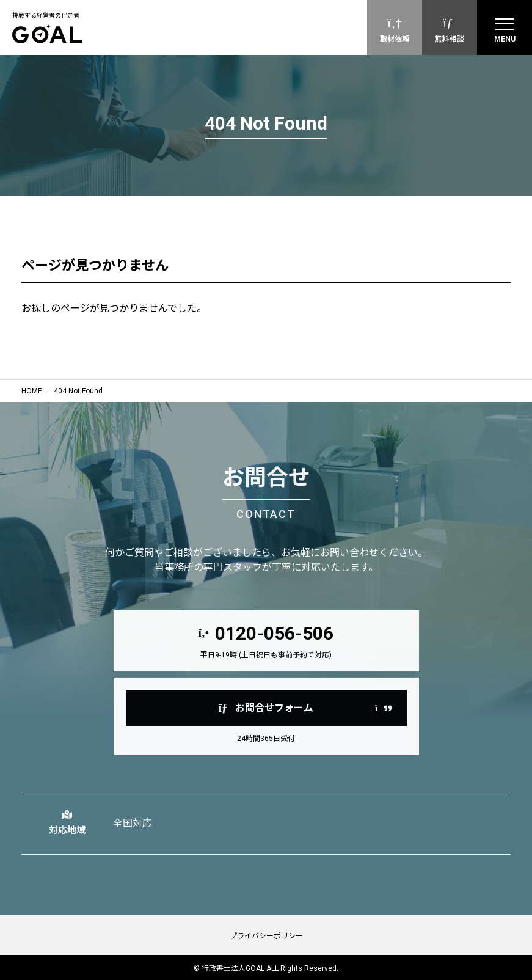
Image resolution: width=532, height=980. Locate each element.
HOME (32, 391)
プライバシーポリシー (266, 936)
